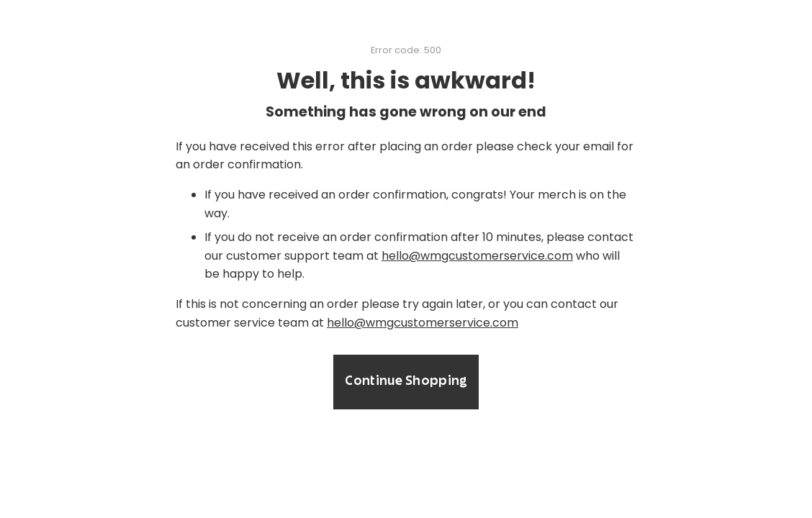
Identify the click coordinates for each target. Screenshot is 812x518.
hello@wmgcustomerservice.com (477, 256)
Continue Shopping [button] (406, 382)
